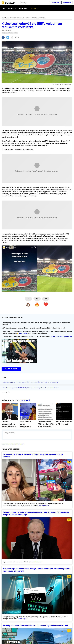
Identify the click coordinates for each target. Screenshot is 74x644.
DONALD (4, 18)
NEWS (3, 8)
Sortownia (23, 333)
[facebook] (4, 37)
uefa (16, 33)
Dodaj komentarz (10, 433)
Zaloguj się (55, 3)
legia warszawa (7, 33)
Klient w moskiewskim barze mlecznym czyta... (9, 425)
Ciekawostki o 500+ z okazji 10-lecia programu (46, 424)
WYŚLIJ (17, 37)
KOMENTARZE (24, 8)
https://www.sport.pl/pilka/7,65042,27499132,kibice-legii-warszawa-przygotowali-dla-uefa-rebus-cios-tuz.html (30, 388)
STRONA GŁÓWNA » (11, 369)
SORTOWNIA (12, 8)
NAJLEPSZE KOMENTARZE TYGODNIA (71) (13, 444)
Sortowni (25, 400)
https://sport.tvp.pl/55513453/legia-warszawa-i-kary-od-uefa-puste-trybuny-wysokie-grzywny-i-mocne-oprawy (30, 382)
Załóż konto (67, 3)
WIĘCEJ (34, 8)
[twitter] (8, 37)
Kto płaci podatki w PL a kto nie (64, 423)
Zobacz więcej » (44, 506)
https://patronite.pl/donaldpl (62, 337)
